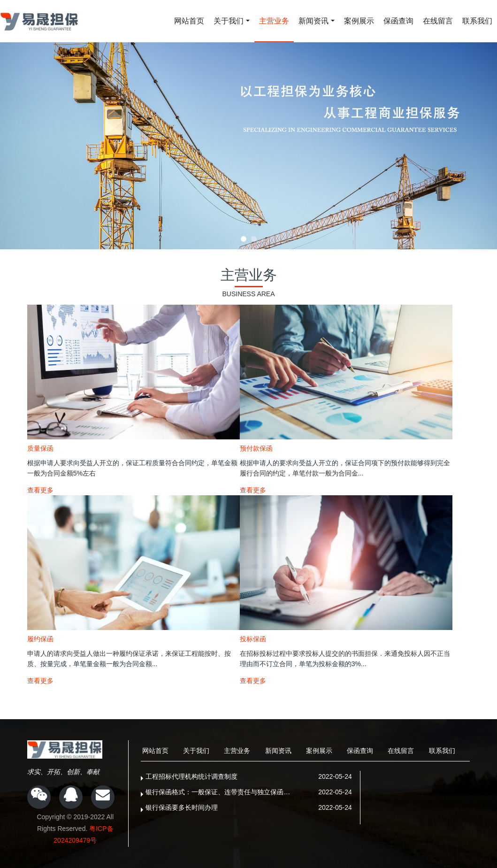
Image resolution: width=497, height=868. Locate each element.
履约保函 (40, 639)
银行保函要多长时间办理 (182, 807)
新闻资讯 (313, 21)
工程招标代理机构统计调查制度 (191, 776)
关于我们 (229, 21)
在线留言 (438, 21)
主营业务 (274, 21)
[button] (244, 239)
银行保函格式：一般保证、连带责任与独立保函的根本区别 (221, 792)
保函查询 (398, 21)
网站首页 (189, 21)
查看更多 (40, 490)
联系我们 (477, 21)
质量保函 (40, 448)
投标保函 (253, 639)
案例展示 (359, 21)
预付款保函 (256, 448)
